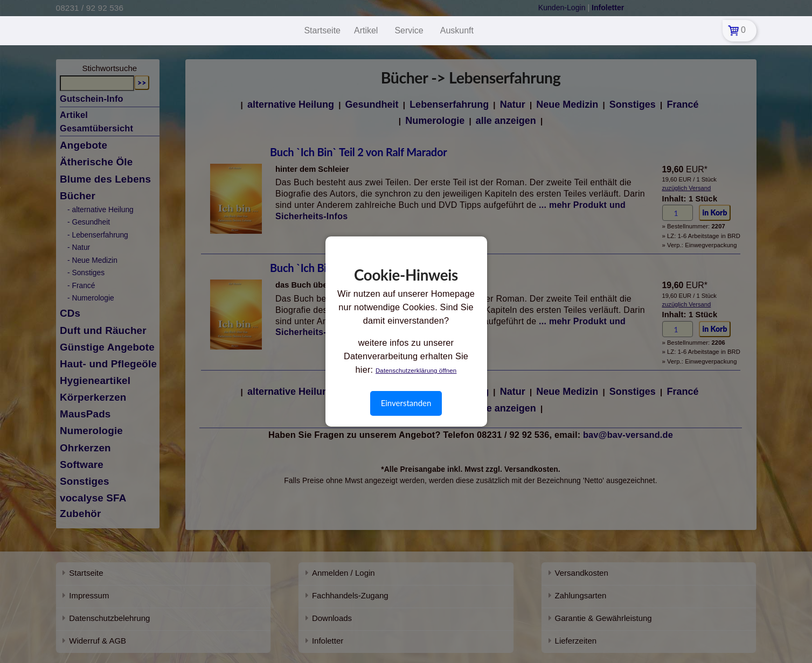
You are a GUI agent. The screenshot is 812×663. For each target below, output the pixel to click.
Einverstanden (406, 403)
